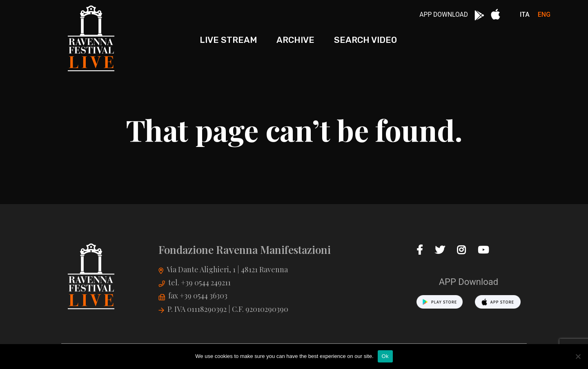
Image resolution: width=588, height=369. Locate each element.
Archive (295, 40)
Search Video (365, 40)
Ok (385, 356)
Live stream (228, 40)
